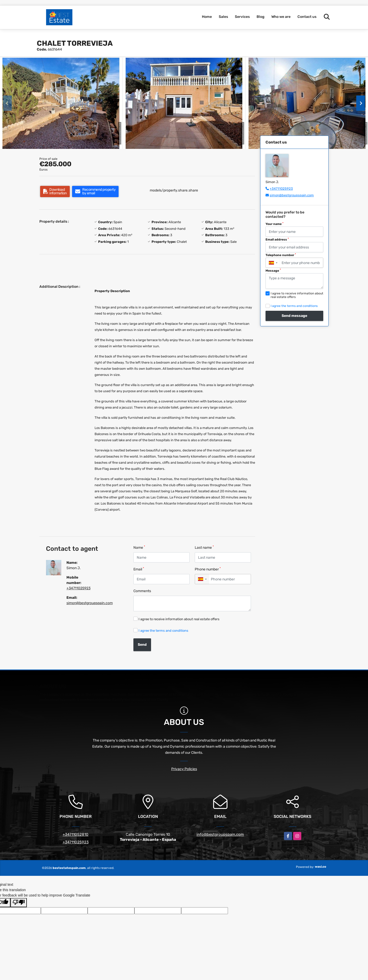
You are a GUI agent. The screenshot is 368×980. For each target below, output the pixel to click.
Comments (142, 591)
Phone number (208, 569)
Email (139, 569)
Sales (223, 17)
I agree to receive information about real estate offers (179, 619)
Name (139, 547)
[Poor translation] (19, 903)
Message (273, 270)
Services (242, 17)
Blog (261, 17)
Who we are (281, 17)
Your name (274, 224)
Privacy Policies (184, 769)
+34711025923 (78, 588)
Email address (277, 240)
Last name (204, 547)
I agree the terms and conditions (163, 631)
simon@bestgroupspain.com (90, 603)
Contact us (307, 17)
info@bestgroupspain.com (220, 834)
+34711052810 (76, 834)
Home (207, 17)
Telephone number (281, 255)
